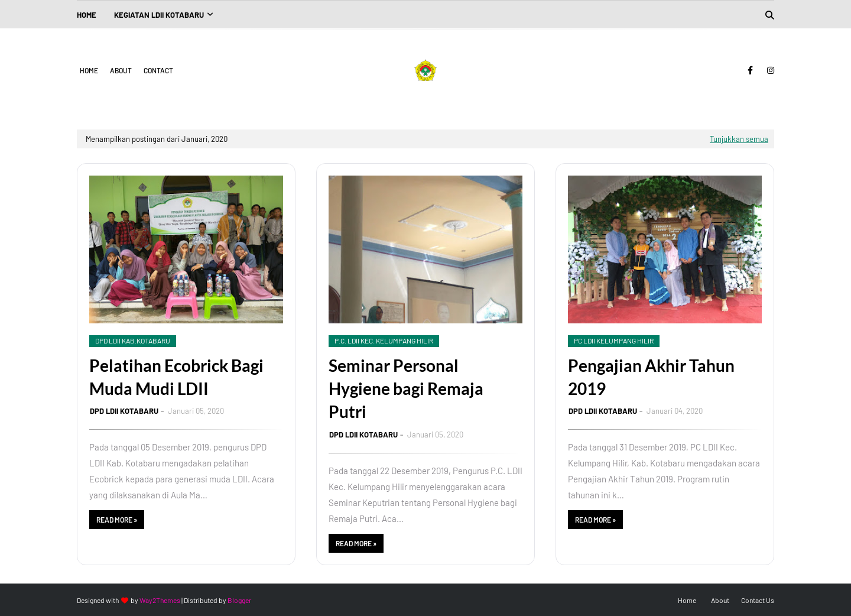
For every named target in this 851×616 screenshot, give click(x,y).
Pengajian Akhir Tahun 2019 (651, 377)
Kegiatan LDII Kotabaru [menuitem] (159, 15)
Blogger (239, 600)
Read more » (117, 520)
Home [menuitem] (87, 15)
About (121, 70)
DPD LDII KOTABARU (124, 411)
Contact (158, 70)
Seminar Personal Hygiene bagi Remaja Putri (406, 388)
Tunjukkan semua (739, 139)
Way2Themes (160, 600)
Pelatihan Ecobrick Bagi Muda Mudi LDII (176, 377)
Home (89, 70)
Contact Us (758, 600)
